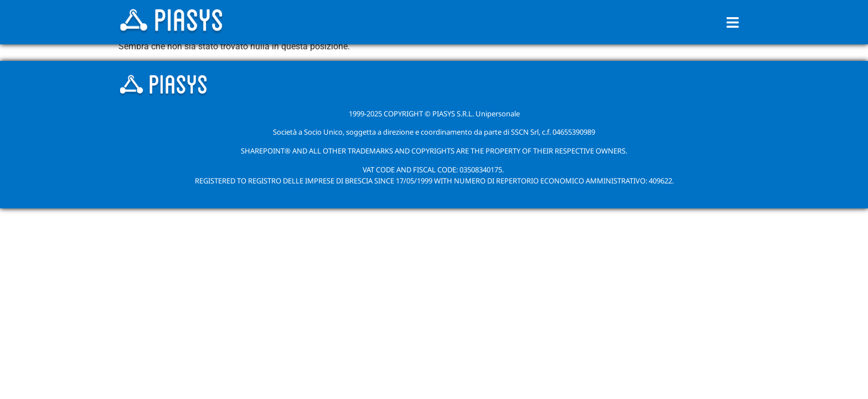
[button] (733, 22)
